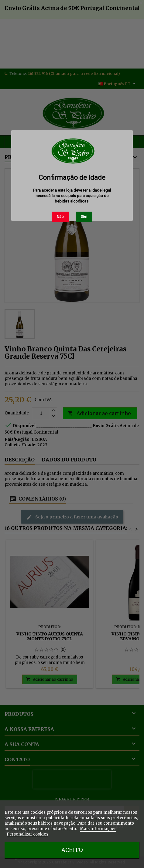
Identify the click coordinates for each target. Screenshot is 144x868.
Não (60, 217)
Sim (84, 217)
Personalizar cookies (27, 834)
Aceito (72, 850)
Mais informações (98, 829)
